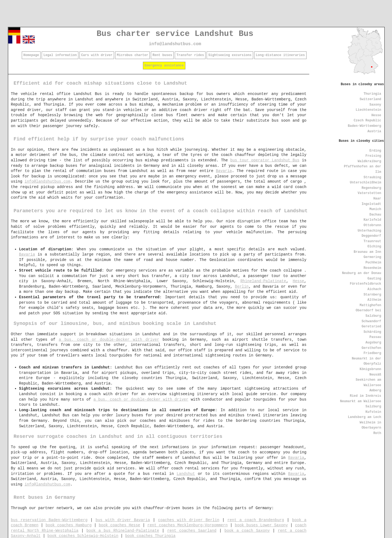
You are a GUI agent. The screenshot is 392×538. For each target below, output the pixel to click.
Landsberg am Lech (365, 417)
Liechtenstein (369, 110)
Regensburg (371, 188)
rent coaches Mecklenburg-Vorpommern (187, 525)
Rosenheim (372, 268)
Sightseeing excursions (230, 55)
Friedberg (372, 353)
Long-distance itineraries (280, 55)
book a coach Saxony (247, 531)
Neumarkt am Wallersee (361, 401)
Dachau (375, 215)
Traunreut (372, 241)
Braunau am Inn (367, 252)
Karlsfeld (372, 220)
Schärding (372, 332)
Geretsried (371, 327)
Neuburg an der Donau (362, 273)
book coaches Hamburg (68, 525)
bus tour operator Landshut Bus (265, 160)
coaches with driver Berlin (189, 520)
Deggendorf (371, 236)
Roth (377, 433)
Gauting (374, 279)
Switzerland (370, 99)
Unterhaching (369, 231)
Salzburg (373, 407)
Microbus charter (132, 55)
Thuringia (372, 94)
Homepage (31, 55)
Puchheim (373, 263)
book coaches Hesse (120, 525)
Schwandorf (371, 321)
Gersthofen (371, 348)
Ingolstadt (371, 204)
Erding (375, 151)
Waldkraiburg (369, 161)
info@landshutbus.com (175, 44)
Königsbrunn (370, 369)
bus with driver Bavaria (123, 520)
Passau (375, 337)
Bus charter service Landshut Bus (175, 34)
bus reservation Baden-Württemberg (49, 520)
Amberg (375, 391)
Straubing (372, 177)
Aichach (374, 289)
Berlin (242, 287)
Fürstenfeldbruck (365, 284)
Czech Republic (367, 121)
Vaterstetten (369, 193)
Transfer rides (190, 55)
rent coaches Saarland (192, 531)
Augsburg (373, 343)
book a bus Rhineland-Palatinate (123, 531)
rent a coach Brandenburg (256, 520)
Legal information (60, 55)
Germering (372, 257)
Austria (374, 131)
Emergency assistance (164, 66)
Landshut (186, 474)
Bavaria (224, 171)
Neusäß (375, 375)
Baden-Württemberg (365, 126)
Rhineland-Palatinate (263, 281)
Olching (374, 247)
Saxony (375, 105)
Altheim (374, 300)
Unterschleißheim (365, 183)
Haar (377, 199)
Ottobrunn (372, 225)
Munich (375, 209)
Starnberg (372, 295)
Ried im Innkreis (365, 396)
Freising (373, 156)
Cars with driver (97, 55)
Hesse (376, 115)
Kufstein (373, 412)
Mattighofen (370, 305)
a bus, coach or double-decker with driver (109, 340)
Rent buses (162, 55)
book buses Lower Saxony (261, 525)
